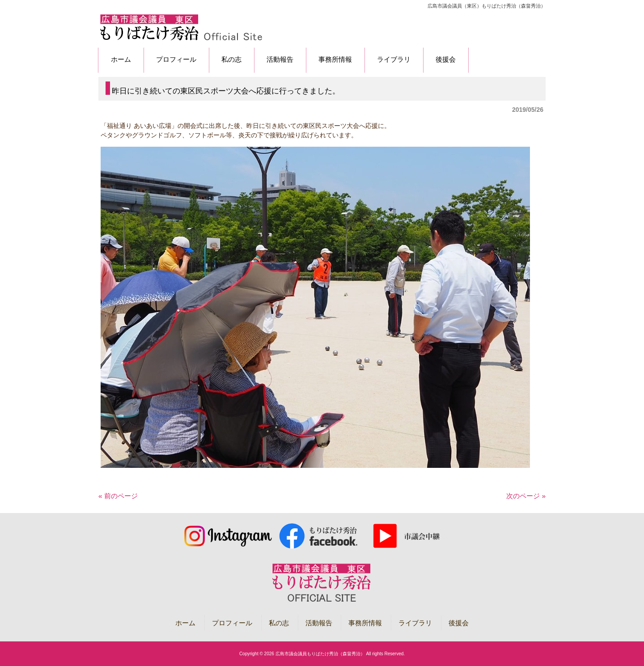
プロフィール (232, 623)
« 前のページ (118, 496)
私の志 (279, 623)
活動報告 (319, 623)
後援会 (459, 623)
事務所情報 (365, 623)
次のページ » (526, 496)
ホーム (185, 623)
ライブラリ (415, 623)
